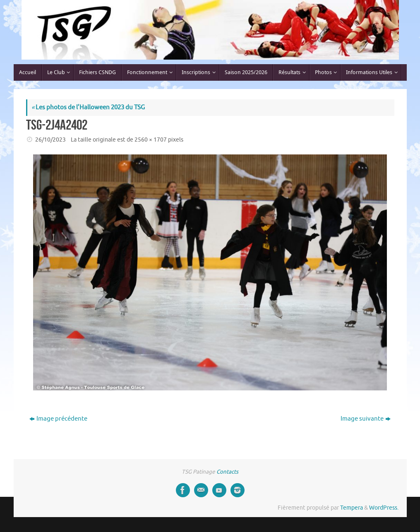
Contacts (227, 472)
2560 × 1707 (151, 140)
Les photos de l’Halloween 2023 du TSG (88, 107)
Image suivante (366, 419)
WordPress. (384, 508)
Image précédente (58, 419)
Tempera (352, 508)
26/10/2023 (50, 140)
